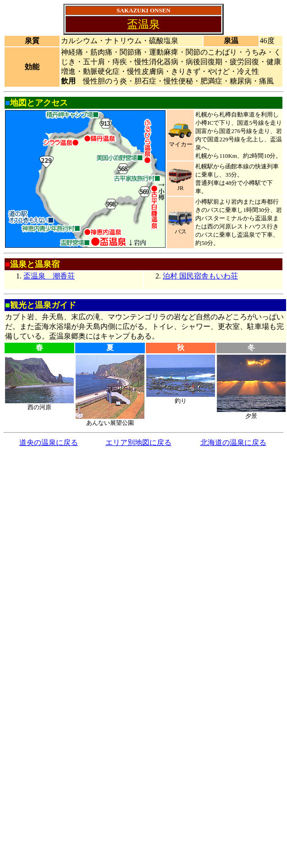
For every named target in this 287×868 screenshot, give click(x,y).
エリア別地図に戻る (138, 442)
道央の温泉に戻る (49, 442)
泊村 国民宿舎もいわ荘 (200, 276)
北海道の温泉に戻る (233, 442)
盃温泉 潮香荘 (49, 276)
